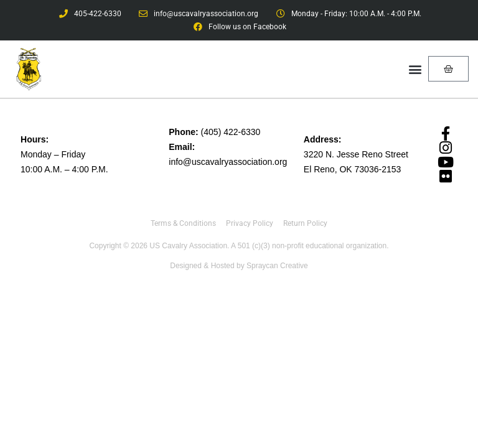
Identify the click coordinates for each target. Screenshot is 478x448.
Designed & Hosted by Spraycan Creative (239, 266)
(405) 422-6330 (231, 132)
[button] (415, 69)
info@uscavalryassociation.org (228, 162)
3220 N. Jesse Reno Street (356, 154)
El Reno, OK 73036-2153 (352, 169)
